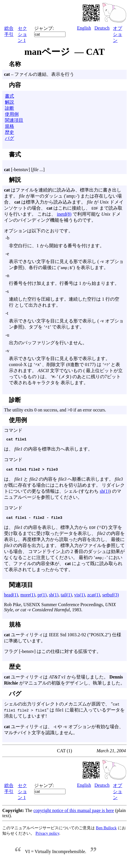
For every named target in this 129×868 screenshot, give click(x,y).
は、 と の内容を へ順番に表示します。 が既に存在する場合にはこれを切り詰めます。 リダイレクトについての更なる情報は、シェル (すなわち (64, 487)
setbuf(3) (111, 597)
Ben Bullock (106, 830)
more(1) (28, 597)
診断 (9, 108)
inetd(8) (64, 214)
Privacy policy (48, 836)
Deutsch (102, 28)
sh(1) (104, 493)
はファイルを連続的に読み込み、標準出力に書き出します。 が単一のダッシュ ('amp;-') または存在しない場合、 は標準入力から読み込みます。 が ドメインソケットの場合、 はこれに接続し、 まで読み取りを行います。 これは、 (64, 202)
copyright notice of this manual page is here (74, 813)
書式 (9, 96)
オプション (118, 34)
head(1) (11, 597)
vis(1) (79, 597)
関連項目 (14, 120)
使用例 (12, 114)
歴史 (9, 132)
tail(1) (66, 597)
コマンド (64, 451)
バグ (9, 138)
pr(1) (42, 597)
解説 (9, 102)
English (84, 28)
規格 (9, 126)
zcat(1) (94, 597)
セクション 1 (22, 34)
